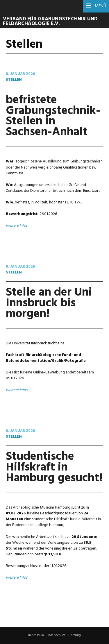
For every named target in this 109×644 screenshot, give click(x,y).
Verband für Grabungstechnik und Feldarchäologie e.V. (50, 22)
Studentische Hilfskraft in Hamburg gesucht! (54, 467)
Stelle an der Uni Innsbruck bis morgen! (49, 303)
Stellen (14, 80)
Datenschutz (56, 635)
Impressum (36, 635)
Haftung (75, 635)
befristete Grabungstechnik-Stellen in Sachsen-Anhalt (53, 116)
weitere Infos (17, 226)
